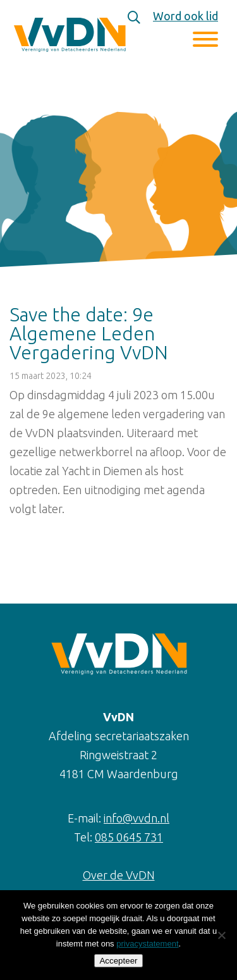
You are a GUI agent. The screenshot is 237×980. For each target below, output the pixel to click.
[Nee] (221, 935)
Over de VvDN (119, 875)
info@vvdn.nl (137, 818)
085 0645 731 (129, 837)
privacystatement (147, 944)
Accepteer (118, 961)
